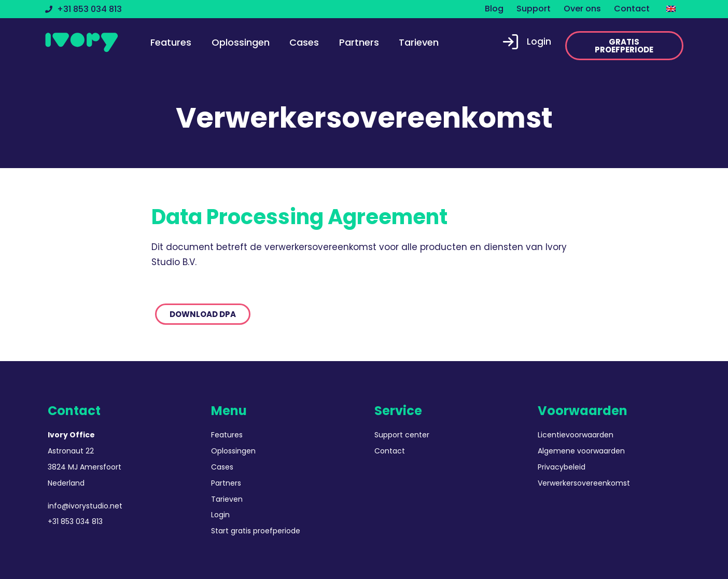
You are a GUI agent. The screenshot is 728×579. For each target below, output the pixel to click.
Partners (359, 42)
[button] (624, 46)
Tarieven (419, 42)
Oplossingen (241, 42)
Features (171, 42)
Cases (304, 42)
